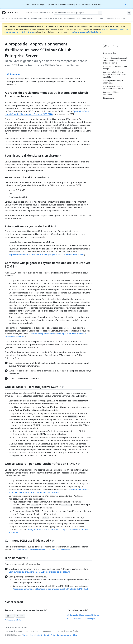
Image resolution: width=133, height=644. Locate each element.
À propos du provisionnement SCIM (111, 18)
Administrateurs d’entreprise (17, 18)
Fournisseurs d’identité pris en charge (33, 155)
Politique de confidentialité (14, 620)
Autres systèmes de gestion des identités (31, 226)
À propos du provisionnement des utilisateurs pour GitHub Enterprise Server (46, 94)
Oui (10, 616)
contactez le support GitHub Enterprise (87, 32)
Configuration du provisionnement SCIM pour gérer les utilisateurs (39, 572)
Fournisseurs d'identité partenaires (27, 177)
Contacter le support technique (81, 618)
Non (20, 616)
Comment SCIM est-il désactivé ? (29, 540)
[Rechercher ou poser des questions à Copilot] (78, 13)
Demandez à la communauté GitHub (83, 615)
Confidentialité (36, 635)
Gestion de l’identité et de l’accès (44, 18)
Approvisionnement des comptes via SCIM (77, 18)
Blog (75, 635)
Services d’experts (64, 635)
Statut (46, 635)
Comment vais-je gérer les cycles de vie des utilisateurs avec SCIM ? (48, 265)
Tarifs (53, 635)
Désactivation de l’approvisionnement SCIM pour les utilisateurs (41, 550)
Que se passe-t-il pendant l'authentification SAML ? (42, 464)
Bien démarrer (17, 558)
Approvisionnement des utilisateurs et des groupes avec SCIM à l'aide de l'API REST (46, 255)
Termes (25, 635)
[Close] (126, 4)
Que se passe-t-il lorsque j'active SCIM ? (34, 387)
